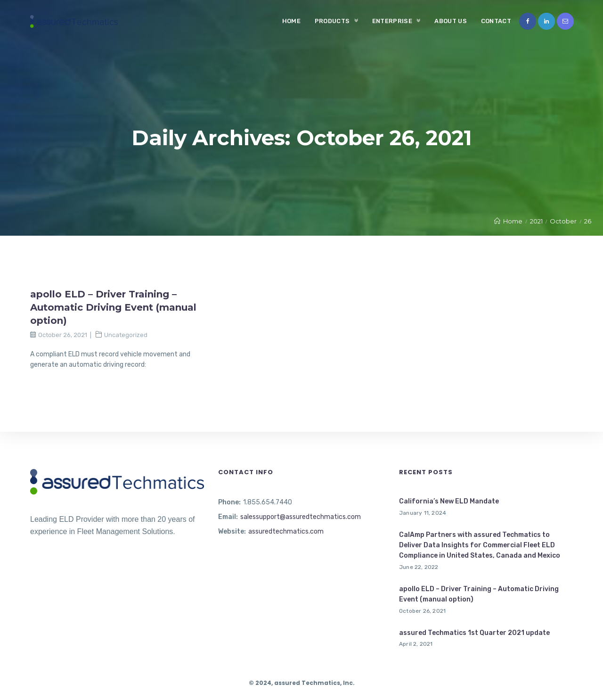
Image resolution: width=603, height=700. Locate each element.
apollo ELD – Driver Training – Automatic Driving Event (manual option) (113, 307)
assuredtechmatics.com (286, 531)
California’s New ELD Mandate (449, 501)
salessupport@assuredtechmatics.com (301, 517)
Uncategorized (126, 335)
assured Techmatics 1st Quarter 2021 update (474, 633)
